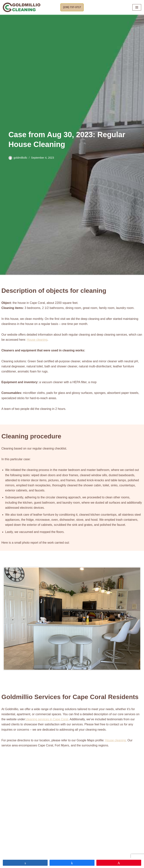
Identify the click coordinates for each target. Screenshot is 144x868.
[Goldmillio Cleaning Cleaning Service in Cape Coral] (22, 7)
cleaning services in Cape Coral (47, 719)
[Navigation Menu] (137, 7)
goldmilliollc (20, 158)
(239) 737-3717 (72, 7)
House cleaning (37, 340)
